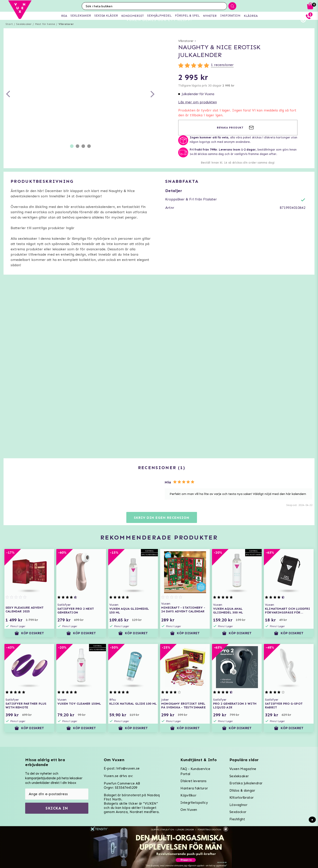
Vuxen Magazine (243, 769)
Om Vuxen (189, 810)
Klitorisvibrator (241, 798)
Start (9, 32)
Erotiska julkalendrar (246, 783)
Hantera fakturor (194, 788)
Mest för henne (45, 32)
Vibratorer (66, 32)
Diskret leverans (193, 781)
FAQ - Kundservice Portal (195, 771)
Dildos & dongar (242, 791)
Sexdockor (238, 812)
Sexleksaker (24, 32)
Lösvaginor (238, 805)
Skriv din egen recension (162, 526)
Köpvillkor (188, 795)
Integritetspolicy (194, 803)
